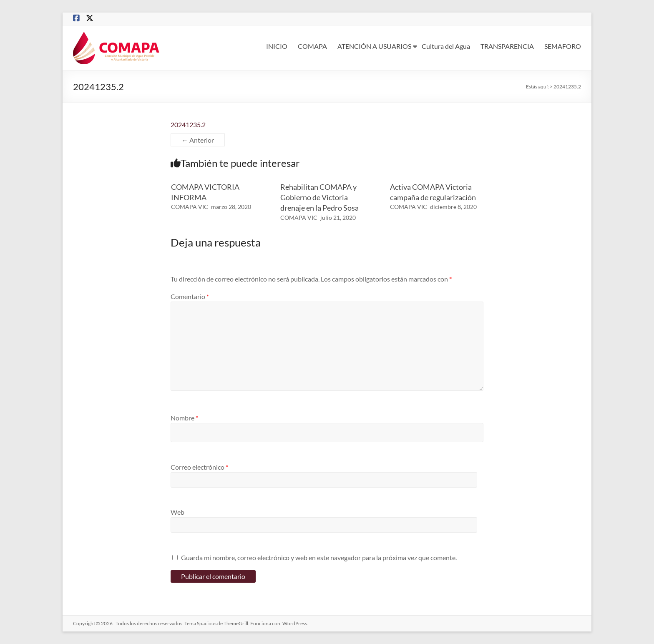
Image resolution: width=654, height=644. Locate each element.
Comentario (190, 296)
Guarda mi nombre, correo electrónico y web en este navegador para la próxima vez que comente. (319, 557)
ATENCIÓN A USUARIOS (374, 46)
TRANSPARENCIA (507, 46)
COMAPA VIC (190, 207)
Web (177, 512)
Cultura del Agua (446, 46)
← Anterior (198, 140)
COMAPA (312, 46)
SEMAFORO (563, 46)
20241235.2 (188, 125)
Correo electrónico (199, 467)
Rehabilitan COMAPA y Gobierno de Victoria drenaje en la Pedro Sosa (319, 197)
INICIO (277, 46)
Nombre (184, 418)
